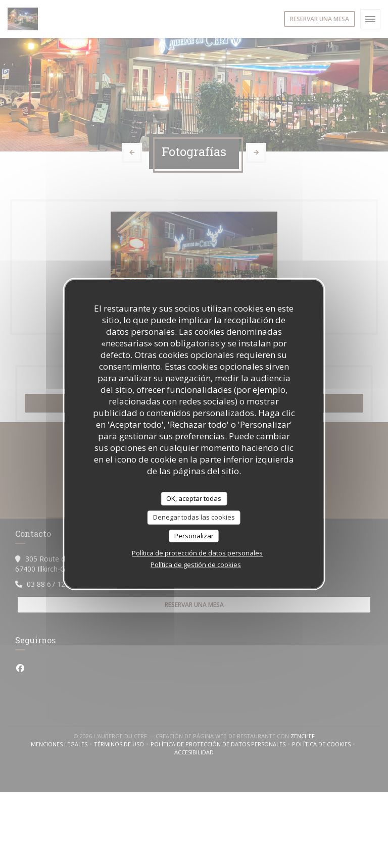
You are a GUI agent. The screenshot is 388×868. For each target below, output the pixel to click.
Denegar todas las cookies (194, 517)
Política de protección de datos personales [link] (197, 553)
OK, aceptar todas (194, 498)
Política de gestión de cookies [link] (196, 565)
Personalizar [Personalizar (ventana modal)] (194, 536)
